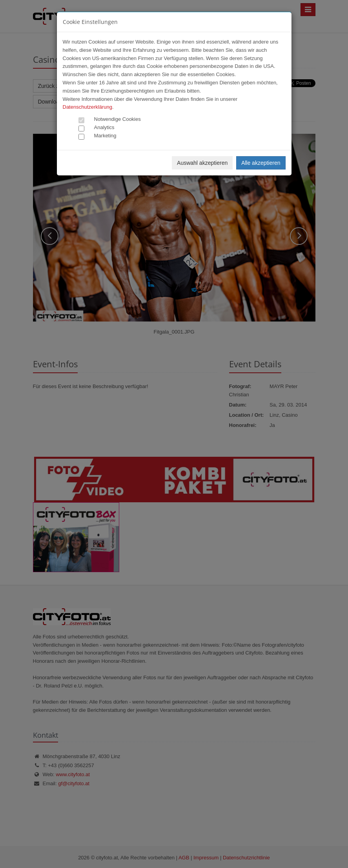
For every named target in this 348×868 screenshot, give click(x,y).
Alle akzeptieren (261, 163)
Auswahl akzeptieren (202, 163)
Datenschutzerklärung (87, 107)
